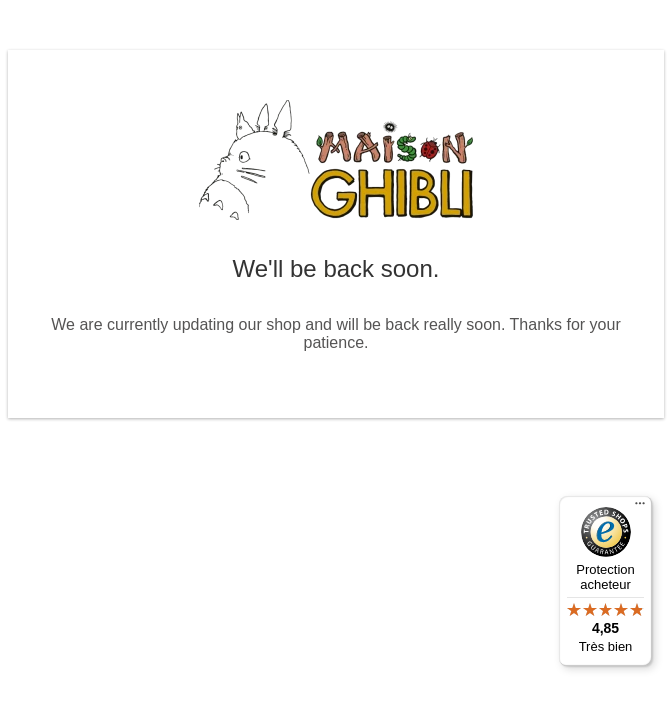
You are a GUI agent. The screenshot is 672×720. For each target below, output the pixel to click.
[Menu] (640, 508)
